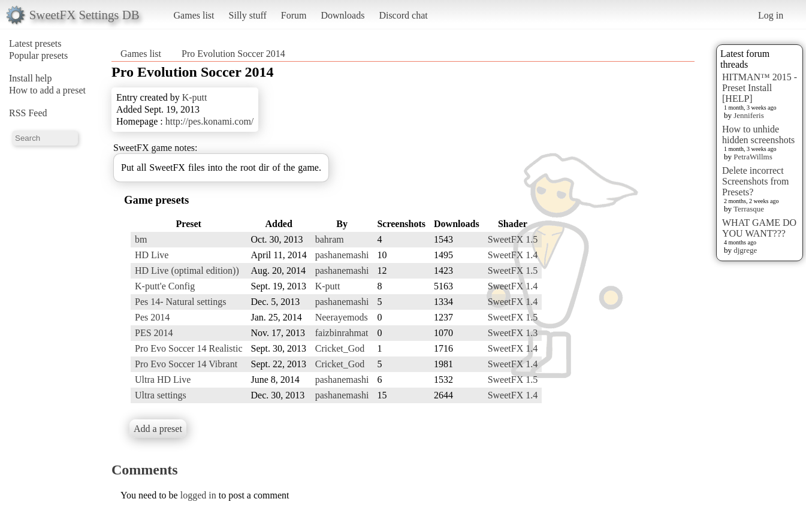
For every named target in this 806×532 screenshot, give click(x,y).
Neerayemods (342, 317)
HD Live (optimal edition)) (187, 270)
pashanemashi (342, 255)
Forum (294, 15)
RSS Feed (28, 113)
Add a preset (158, 429)
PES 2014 (154, 333)
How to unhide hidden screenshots (758, 134)
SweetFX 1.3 (513, 333)
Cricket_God (340, 348)
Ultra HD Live (163, 380)
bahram (330, 239)
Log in (771, 15)
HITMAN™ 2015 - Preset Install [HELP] (760, 88)
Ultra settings (161, 395)
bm (141, 239)
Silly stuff (248, 15)
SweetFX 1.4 (513, 255)
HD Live (152, 255)
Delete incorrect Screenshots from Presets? (756, 181)
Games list (194, 15)
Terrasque (749, 209)
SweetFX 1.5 (513, 239)
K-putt (195, 97)
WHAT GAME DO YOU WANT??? (759, 228)
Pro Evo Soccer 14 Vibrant (186, 364)
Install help (31, 78)
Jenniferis (749, 115)
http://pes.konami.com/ (210, 121)
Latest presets (35, 43)
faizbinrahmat (342, 333)
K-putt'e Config (165, 286)
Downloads (342, 15)
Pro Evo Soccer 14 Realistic (189, 348)
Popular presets (38, 55)
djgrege (745, 250)
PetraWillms (753, 157)
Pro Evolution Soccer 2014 (233, 54)
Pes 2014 (152, 317)
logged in (198, 495)
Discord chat (403, 15)
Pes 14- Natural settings (180, 302)
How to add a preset (47, 90)
